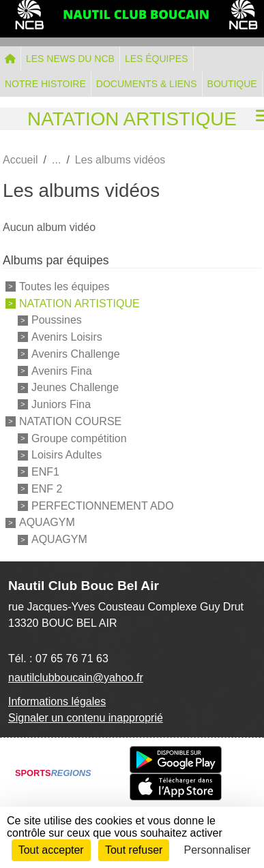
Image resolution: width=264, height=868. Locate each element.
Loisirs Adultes (67, 455)
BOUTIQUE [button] (232, 84)
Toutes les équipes (64, 286)
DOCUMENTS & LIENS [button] (147, 84)
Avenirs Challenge (76, 354)
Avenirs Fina (62, 370)
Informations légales (57, 701)
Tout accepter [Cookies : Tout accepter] (51, 850)
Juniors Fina (61, 404)
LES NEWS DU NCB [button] (70, 59)
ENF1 (45, 472)
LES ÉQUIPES (157, 59)
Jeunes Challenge (75, 387)
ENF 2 (47, 489)
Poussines (57, 320)
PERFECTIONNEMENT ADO (103, 505)
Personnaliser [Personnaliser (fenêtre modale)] (218, 850)
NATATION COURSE (70, 421)
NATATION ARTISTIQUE (79, 303)
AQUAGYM (47, 522)
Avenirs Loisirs (67, 337)
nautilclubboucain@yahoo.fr (76, 678)
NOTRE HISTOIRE (45, 84)
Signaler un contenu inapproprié (86, 718)
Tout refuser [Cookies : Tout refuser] (134, 850)
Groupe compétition (79, 438)
